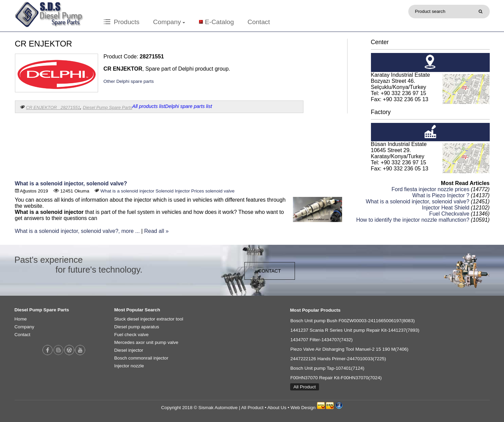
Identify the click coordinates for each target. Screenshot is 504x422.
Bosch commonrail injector (141, 358)
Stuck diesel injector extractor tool (149, 319)
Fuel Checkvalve (449, 214)
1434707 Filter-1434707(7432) (322, 340)
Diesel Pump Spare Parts (107, 107)
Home (21, 319)
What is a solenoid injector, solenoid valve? (71, 184)
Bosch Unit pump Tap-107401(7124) (328, 368)
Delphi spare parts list (188, 106)
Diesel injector (129, 350)
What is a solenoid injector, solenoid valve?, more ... (77, 231)
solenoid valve (220, 191)
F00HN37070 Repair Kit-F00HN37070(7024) (336, 378)
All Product (305, 387)
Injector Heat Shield (446, 208)
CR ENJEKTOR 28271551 (53, 107)
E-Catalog (219, 22)
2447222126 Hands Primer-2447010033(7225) (338, 359)
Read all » (156, 231)
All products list (149, 106)
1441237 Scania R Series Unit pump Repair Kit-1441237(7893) (355, 330)
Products (122, 22)
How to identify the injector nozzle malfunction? (413, 220)
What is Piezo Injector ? (441, 195)
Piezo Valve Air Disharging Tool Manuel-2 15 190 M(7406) (350, 349)
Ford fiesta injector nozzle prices (430, 189)
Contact (259, 22)
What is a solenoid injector (127, 191)
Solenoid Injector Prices (180, 191)
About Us (277, 408)
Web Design (303, 408)
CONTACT (270, 271)
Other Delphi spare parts (129, 81)
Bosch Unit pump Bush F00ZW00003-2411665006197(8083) (353, 321)
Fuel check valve (132, 335)
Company (169, 22)
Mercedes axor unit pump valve (146, 342)
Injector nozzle (129, 366)
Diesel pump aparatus (137, 327)
